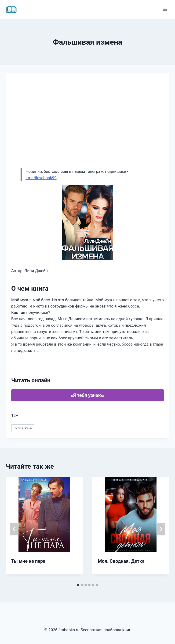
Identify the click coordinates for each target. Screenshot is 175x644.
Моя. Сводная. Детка (121, 561)
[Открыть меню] (165, 9)
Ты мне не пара (28, 561)
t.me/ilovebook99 (41, 178)
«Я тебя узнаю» (87, 395)
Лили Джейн (23, 428)
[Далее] (161, 529)
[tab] (78, 585)
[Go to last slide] (14, 529)
